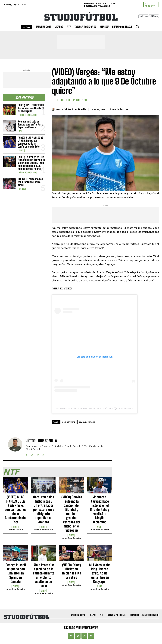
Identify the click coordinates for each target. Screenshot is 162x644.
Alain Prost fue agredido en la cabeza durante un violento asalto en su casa (44, 575)
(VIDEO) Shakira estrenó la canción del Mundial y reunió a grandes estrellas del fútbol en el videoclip (72, 514)
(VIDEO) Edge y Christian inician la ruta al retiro (72, 571)
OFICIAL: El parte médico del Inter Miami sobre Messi (30, 182)
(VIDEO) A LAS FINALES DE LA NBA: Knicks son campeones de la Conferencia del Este (30, 142)
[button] (137, 27)
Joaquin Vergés (87, 422)
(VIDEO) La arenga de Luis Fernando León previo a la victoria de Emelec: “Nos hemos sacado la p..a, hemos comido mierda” (31, 163)
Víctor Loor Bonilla (75, 109)
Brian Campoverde (44, 530)
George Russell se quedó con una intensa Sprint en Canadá (16, 573)
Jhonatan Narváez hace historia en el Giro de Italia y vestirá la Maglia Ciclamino (100, 509)
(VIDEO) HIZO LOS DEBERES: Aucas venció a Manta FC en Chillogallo (31, 108)
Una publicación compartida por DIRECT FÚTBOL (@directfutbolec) (96, 408)
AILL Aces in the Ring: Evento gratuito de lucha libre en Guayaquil (100, 573)
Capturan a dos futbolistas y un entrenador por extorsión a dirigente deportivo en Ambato (44, 509)
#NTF (21, 151)
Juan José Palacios (72, 538)
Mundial (22, 189)
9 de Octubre (69, 422)
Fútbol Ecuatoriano (27, 115)
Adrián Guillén (16, 530)
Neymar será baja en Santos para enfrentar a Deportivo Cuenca (30, 124)
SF (20, 131)
